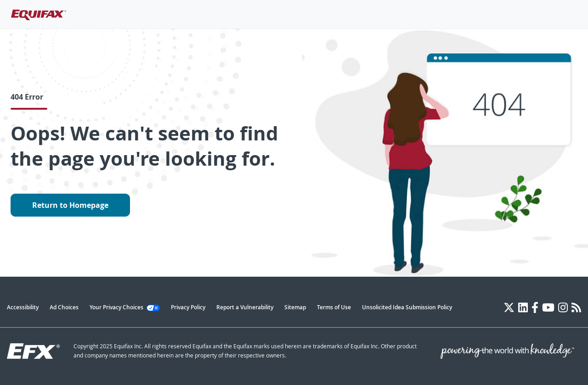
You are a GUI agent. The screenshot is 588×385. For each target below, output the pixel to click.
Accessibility (23, 307)
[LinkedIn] (523, 307)
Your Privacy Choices (125, 307)
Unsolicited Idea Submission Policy (407, 307)
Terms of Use (334, 307)
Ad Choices (64, 307)
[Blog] (576, 307)
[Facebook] (535, 307)
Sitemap (295, 307)
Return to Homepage (70, 205)
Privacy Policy (188, 307)
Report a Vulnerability (245, 307)
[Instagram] (563, 307)
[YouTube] (548, 307)
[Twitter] (509, 307)
